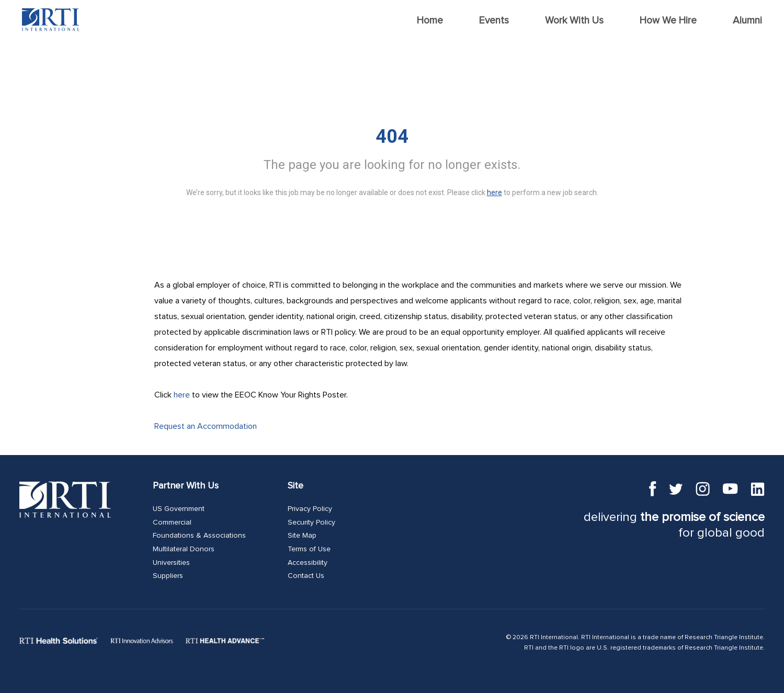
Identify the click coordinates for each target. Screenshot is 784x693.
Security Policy (311, 522)
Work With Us (574, 21)
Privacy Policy (310, 509)
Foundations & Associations (199, 536)
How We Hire (668, 21)
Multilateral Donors (184, 549)
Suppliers (168, 576)
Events (494, 21)
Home (430, 21)
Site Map (302, 536)
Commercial (172, 522)
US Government (179, 509)
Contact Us (306, 576)
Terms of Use (309, 549)
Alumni (747, 21)
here (182, 395)
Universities (171, 563)
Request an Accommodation (206, 426)
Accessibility (308, 563)
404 (392, 137)
